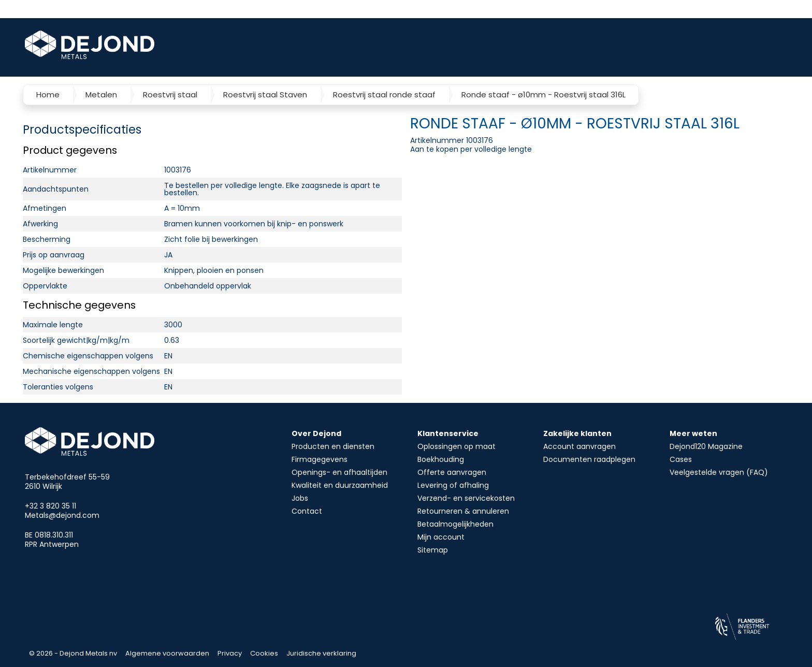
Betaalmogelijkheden (455, 524)
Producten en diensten (333, 446)
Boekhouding (441, 459)
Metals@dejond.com (62, 515)
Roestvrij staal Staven (265, 95)
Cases (681, 459)
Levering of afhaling (453, 485)
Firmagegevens (320, 459)
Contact (307, 511)
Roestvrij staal (170, 95)
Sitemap (433, 550)
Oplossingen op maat (456, 446)
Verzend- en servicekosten (466, 498)
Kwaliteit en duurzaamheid (340, 485)
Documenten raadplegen (589, 459)
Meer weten (693, 433)
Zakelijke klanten (577, 433)
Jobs (300, 498)
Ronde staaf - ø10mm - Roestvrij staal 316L (543, 95)
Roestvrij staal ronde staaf (384, 95)
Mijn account (441, 537)
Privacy (230, 653)
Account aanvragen (579, 446)
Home (48, 95)
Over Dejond (316, 433)
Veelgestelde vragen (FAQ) (719, 472)
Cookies (264, 653)
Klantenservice (448, 433)
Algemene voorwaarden (167, 653)
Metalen (101, 95)
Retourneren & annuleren (463, 511)
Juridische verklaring (321, 653)
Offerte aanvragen (452, 472)
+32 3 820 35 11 (50, 506)
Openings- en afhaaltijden (339, 472)
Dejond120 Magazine (706, 446)
